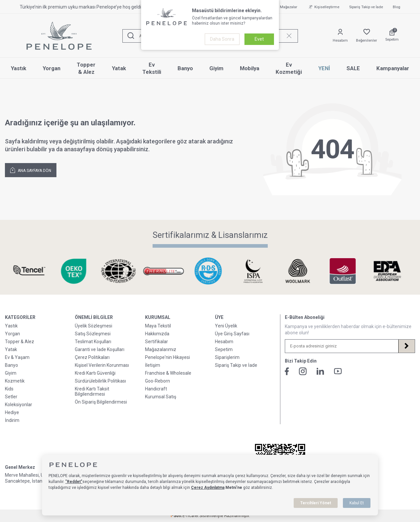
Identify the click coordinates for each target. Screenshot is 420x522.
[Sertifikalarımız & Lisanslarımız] (31, 271)
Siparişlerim (227, 357)
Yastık (19, 68)
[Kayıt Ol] (407, 346)
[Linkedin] (320, 371)
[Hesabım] (340, 36)
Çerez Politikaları (92, 357)
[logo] (59, 36)
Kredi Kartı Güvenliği (95, 373)
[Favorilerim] (367, 36)
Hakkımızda (157, 334)
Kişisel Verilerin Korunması (102, 365)
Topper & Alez (86, 68)
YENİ (324, 68)
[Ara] (131, 36)
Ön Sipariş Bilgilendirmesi (101, 402)
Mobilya (250, 68)
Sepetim (224, 349)
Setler (11, 397)
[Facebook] (287, 371)
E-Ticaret (190, 516)
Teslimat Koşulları (93, 342)
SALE (353, 68)
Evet (259, 39)
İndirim (12, 420)
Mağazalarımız (161, 349)
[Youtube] (338, 371)
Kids (9, 389)
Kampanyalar (393, 68)
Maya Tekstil (158, 326)
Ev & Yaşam (17, 357)
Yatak (119, 68)
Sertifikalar (157, 342)
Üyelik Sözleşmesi (94, 326)
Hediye (12, 412)
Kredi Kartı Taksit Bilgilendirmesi (92, 391)
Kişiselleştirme (323, 7)
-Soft (176, 516)
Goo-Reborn (157, 381)
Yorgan (52, 68)
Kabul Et (357, 503)
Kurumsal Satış (161, 397)
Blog (397, 7)
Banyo (185, 68)
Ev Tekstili (152, 68)
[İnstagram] (303, 371)
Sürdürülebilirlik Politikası (100, 381)
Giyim (216, 68)
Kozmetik (15, 381)
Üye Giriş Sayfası (232, 334)
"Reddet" (74, 482)
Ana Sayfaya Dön (31, 170)
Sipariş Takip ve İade (366, 7)
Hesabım (224, 342)
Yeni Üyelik (226, 326)
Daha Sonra (222, 39)
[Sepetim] (392, 36)
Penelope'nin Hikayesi (168, 357)
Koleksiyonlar (19, 405)
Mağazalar (285, 7)
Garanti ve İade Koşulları (100, 349)
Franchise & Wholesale (168, 373)
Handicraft (156, 389)
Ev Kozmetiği (289, 68)
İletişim (153, 365)
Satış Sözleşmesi (93, 334)
